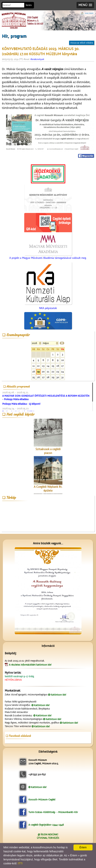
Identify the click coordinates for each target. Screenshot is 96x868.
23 (58, 372)
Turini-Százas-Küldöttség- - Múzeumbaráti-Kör (53, 812)
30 (58, 377)
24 (62, 372)
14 (48, 366)
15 (53, 366)
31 (63, 377)
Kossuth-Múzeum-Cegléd (42, 800)
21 (48, 372)
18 (33, 372)
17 (62, 366)
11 (34, 366)
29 (53, 377)
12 (38, 366)
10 (63, 360)
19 (38, 372)
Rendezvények (37, 59)
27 (43, 377)
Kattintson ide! (58, 695)
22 (53, 372)
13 (43, 366)
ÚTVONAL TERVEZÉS (48, 838)
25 (33, 377)
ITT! (20, 863)
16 (58, 366)
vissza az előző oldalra (82, 43)
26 (38, 377)
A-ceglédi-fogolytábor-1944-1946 (46, 825)
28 (48, 377)
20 (43, 372)
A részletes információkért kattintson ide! (31, 665)
